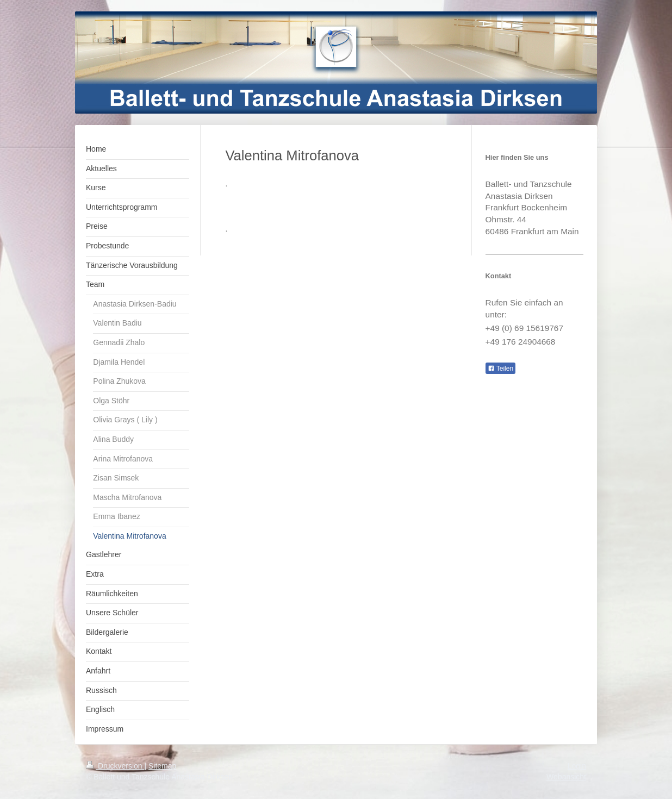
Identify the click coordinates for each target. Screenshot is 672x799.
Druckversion (115, 766)
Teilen (500, 369)
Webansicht (566, 777)
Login (577, 766)
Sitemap (162, 766)
